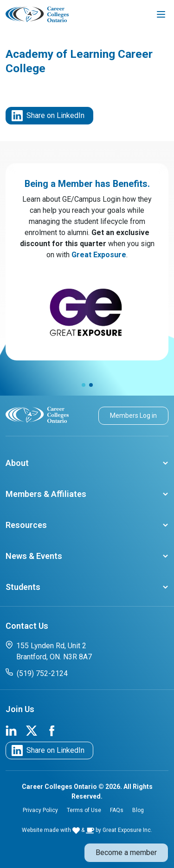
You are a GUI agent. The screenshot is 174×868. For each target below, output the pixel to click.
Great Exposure (99, 255)
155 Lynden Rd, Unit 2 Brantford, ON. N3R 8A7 (49, 651)
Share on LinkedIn (48, 116)
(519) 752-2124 (37, 673)
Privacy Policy (40, 810)
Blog (138, 810)
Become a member (126, 852)
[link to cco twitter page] (32, 730)
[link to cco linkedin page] (11, 730)
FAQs (117, 810)
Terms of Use (84, 810)
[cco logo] (37, 414)
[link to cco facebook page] (52, 730)
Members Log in (133, 415)
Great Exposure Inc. (127, 830)
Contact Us (27, 626)
